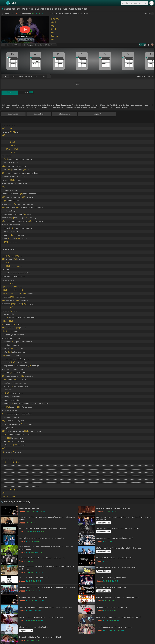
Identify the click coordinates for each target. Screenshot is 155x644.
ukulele (21, 76)
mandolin (29, 76)
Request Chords (104, 523)
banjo (36, 76)
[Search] (146, 3)
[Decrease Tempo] (3, 45)
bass (44, 76)
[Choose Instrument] (49, 76)
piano (14, 76)
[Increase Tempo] (19, 45)
